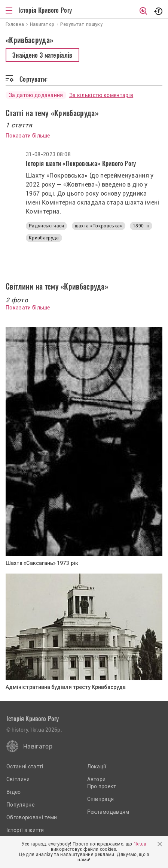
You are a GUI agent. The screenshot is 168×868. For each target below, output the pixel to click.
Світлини (18, 779)
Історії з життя (25, 830)
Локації (97, 766)
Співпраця (101, 799)
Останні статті (25, 766)
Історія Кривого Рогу (45, 10)
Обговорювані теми (32, 817)
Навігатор (38, 746)
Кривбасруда (44, 238)
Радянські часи (46, 226)
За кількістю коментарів (101, 95)
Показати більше (28, 136)
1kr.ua (140, 844)
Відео (14, 792)
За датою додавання (36, 95)
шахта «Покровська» (99, 226)
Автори (97, 779)
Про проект (102, 786)
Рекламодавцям (108, 812)
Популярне (20, 805)
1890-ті (141, 226)
